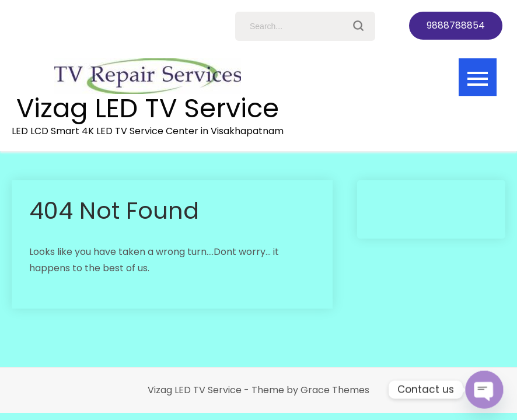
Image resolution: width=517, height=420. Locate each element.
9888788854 (456, 25)
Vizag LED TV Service (148, 108)
